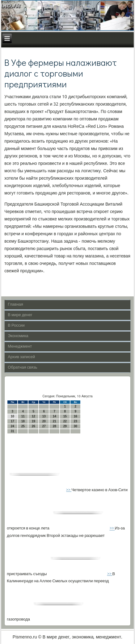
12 (34, 416)
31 (13, 431)
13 (44, 416)
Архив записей (21, 357)
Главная (15, 305)
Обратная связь (22, 368)
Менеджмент (20, 347)
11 (23, 416)
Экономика (18, 336)
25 (23, 426)
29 (65, 426)
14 (55, 416)
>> (69, 490)
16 (76, 416)
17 (13, 421)
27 (44, 426)
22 (65, 421)
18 (23, 421)
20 (44, 421)
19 (34, 421)
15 (65, 416)
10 (13, 416)
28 (55, 426)
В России (16, 326)
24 (13, 426)
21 (55, 421)
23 (76, 421)
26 (34, 426)
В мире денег (20, 315)
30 (76, 426)
